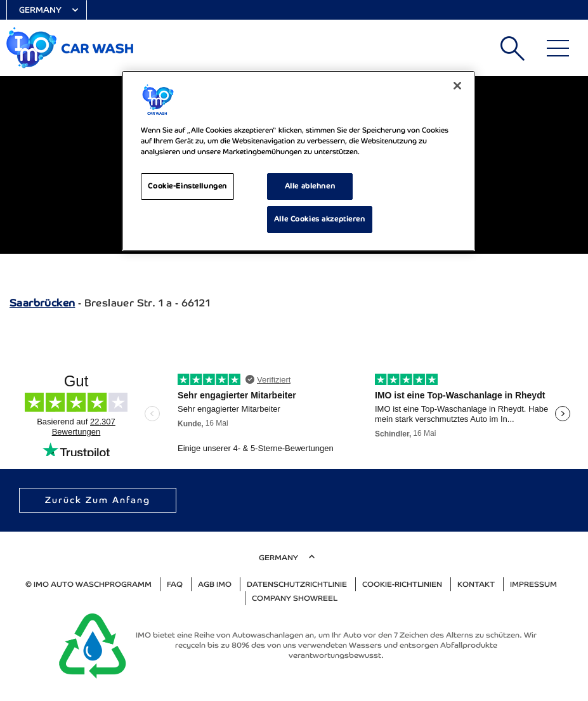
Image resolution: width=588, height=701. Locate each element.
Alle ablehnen (310, 186)
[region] (298, 161)
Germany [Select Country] (40, 10)
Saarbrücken (42, 303)
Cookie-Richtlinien (402, 584)
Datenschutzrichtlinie (297, 584)
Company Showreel (295, 598)
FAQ (175, 584)
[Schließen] (457, 86)
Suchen (513, 48)
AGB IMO (215, 584)
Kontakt (476, 584)
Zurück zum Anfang (98, 500)
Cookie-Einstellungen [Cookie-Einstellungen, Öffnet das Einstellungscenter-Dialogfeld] (187, 186)
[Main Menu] (558, 48)
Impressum (533, 584)
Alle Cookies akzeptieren (320, 219)
